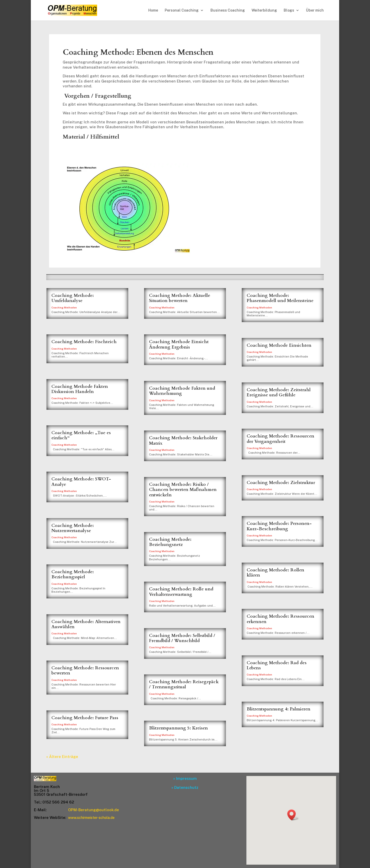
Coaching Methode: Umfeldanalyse (73, 298)
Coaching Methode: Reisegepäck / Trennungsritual (184, 684)
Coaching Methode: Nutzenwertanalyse (73, 528)
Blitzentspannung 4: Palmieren (279, 709)
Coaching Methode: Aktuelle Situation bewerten (180, 298)
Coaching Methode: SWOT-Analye (81, 482)
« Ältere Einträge (62, 757)
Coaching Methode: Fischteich (84, 342)
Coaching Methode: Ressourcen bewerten (85, 670)
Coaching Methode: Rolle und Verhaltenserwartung (181, 592)
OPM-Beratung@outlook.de (94, 810)
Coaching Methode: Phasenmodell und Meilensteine (280, 298)
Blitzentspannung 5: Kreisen (178, 728)
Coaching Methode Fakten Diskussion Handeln (80, 389)
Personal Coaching (182, 10)
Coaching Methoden (64, 307)
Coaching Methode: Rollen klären (275, 573)
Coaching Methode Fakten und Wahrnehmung (182, 391)
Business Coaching (228, 10)
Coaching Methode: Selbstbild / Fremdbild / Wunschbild (182, 638)
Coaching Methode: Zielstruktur (281, 483)
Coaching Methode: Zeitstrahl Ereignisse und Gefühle (279, 392)
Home (153, 10)
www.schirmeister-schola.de (91, 818)
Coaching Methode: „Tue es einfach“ (81, 435)
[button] (293, 815)
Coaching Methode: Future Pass (85, 718)
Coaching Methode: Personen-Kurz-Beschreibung (279, 526)
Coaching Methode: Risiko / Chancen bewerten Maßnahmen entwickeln (183, 490)
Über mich (315, 10)
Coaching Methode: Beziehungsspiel (73, 574)
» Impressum (185, 778)
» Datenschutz (185, 787)
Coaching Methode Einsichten (279, 345)
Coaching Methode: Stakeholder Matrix (183, 440)
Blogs (289, 10)
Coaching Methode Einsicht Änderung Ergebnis (179, 344)
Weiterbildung (264, 10)
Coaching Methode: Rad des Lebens (277, 665)
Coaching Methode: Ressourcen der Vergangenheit (280, 439)
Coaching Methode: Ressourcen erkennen (280, 619)
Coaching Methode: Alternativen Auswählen (86, 624)
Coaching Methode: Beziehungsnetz (170, 542)
